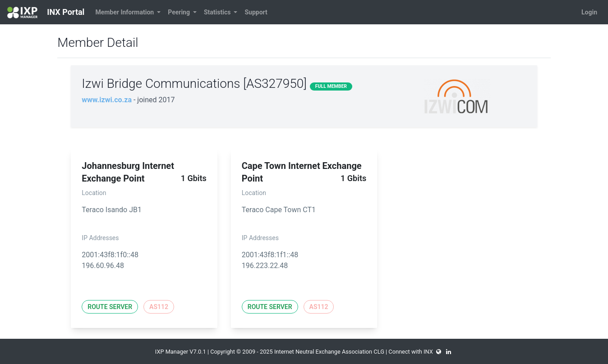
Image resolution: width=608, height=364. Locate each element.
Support (256, 12)
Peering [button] (180, 12)
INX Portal (46, 13)
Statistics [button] (218, 12)
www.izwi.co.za (107, 100)
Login (589, 12)
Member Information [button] (125, 12)
